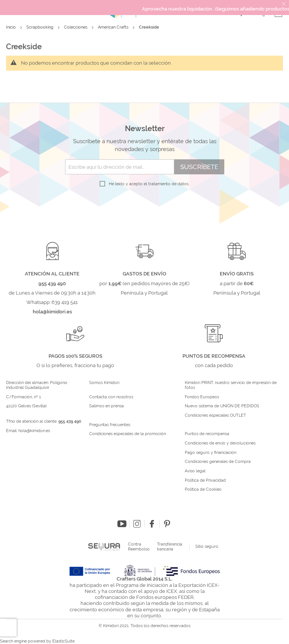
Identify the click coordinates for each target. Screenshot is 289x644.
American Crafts (114, 27)
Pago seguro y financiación (211, 453)
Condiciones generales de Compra (218, 462)
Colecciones (76, 27)
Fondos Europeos (202, 397)
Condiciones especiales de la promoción (128, 434)
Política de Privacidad (205, 481)
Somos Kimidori (104, 383)
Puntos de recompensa (207, 434)
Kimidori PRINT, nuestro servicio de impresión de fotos (231, 385)
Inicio (11, 27)
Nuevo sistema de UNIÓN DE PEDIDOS (222, 406)
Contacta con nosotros (111, 397)
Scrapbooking (40, 27)
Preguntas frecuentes (110, 425)
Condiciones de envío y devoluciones (220, 443)
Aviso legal (195, 471)
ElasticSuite (63, 641)
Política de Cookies (203, 490)
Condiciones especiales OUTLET (215, 416)
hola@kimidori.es (34, 431)
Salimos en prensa (106, 406)
